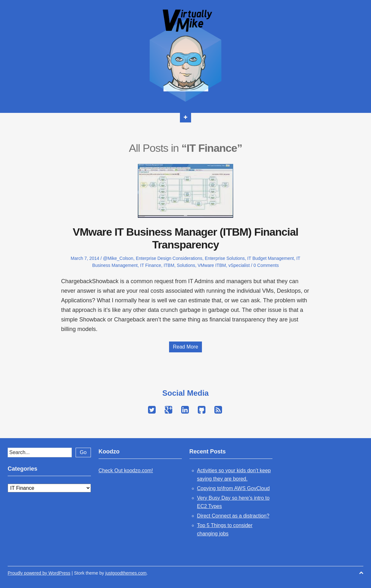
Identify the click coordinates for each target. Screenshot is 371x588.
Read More (185, 347)
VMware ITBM (212, 265)
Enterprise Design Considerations (169, 258)
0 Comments (266, 265)
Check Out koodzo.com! (126, 470)
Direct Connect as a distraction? (233, 516)
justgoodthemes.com (126, 573)
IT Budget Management (271, 258)
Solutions (186, 265)
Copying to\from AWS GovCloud (234, 488)
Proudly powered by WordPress (39, 573)
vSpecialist (239, 265)
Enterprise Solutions (225, 258)
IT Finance (151, 265)
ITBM (169, 265)
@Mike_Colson (118, 258)
